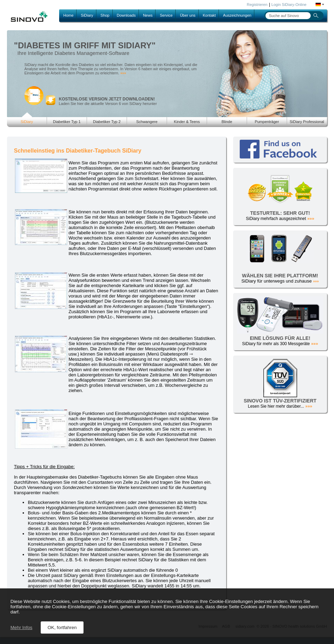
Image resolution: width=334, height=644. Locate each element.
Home (68, 15)
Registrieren (257, 5)
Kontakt (209, 15)
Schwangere (147, 122)
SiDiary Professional (307, 122)
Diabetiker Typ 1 (67, 122)
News (148, 15)
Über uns (188, 15)
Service (166, 15)
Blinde (227, 122)
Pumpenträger (267, 122)
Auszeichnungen (237, 15)
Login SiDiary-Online (289, 5)
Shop (105, 15)
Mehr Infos (21, 627)
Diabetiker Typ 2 (107, 122)
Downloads (126, 15)
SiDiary (87, 15)
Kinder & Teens (187, 122)
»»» (123, 73)
